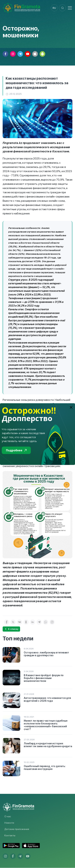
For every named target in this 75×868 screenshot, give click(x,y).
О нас (8, 817)
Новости (9, 823)
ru (54, 8)
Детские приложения (17, 829)
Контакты (10, 836)
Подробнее (16, 450)
